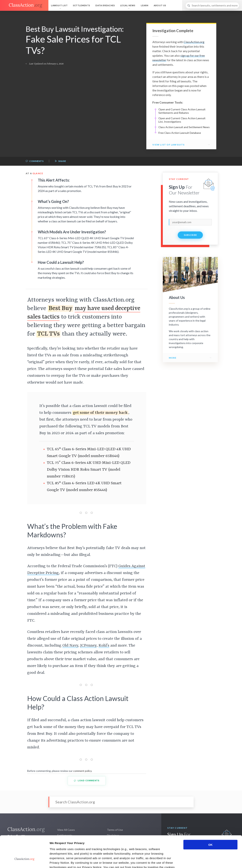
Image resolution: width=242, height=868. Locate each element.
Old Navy (70, 646)
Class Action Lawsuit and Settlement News (184, 127)
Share (60, 161)
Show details (198, 861)
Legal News (128, 5)
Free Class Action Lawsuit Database (180, 133)
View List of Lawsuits (168, 145)
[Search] (212, 5)
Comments (35, 161)
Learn (145, 5)
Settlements (81, 5)
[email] (190, 222)
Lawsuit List (59, 5)
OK (211, 818)
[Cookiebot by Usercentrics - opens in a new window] (24, 861)
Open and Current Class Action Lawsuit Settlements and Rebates (182, 111)
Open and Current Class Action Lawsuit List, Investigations (182, 120)
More (173, 358)
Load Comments (87, 781)
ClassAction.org (194, 42)
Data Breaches (105, 5)
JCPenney (88, 646)
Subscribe (190, 235)
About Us (160, 5)
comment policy (82, 771)
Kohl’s (104, 646)
